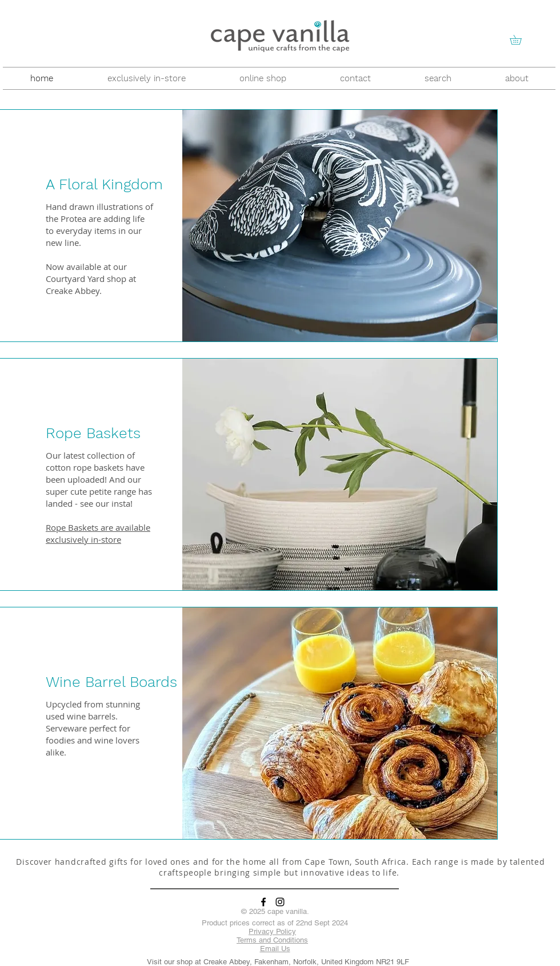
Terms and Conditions (272, 940)
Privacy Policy (272, 931)
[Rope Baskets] (134, 433)
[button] (520, 40)
